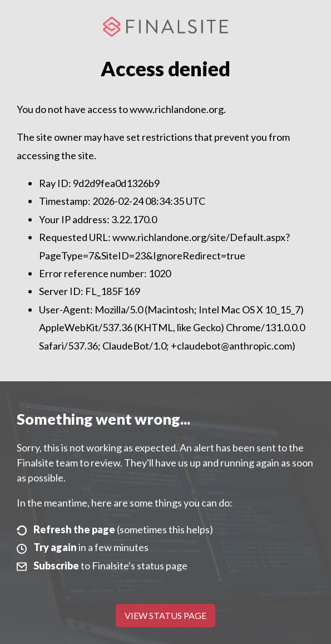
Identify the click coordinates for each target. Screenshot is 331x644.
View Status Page (165, 615)
